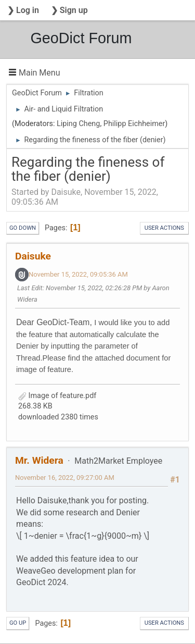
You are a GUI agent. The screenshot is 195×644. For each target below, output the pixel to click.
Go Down (23, 228)
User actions (164, 228)
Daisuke (33, 256)
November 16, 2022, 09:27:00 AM (65, 478)
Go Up (18, 623)
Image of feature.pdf (57, 396)
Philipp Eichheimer (134, 124)
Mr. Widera (39, 460)
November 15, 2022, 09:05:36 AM (78, 274)
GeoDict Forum (81, 38)
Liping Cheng (78, 124)
